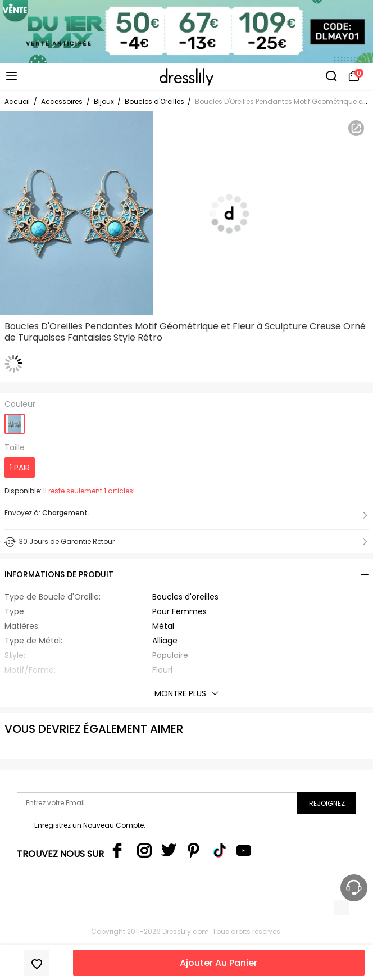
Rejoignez (327, 803)
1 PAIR (20, 468)
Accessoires (62, 101)
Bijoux (105, 101)
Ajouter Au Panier (219, 963)
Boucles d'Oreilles (155, 101)
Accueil (17, 101)
